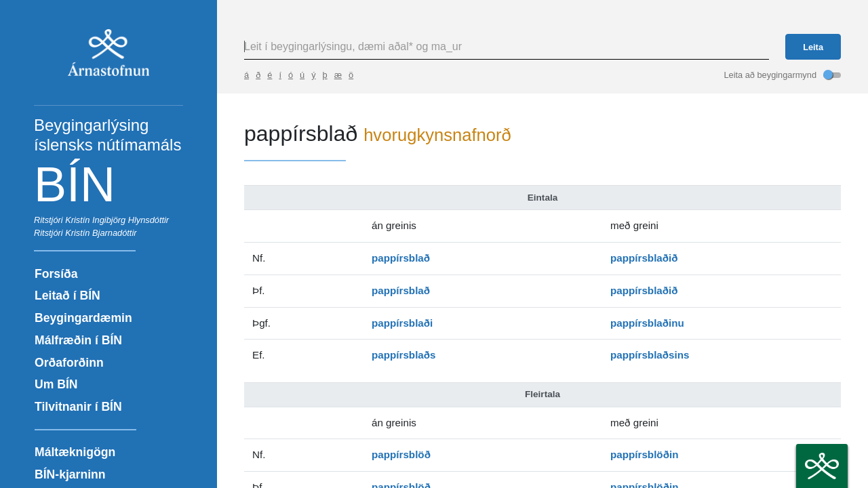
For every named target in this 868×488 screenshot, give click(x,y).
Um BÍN (56, 384)
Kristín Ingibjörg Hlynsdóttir (117, 220)
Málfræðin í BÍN (78, 340)
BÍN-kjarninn (70, 474)
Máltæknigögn (75, 452)
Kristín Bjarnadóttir (101, 233)
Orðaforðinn (69, 363)
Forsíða (56, 274)
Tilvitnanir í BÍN (78, 407)
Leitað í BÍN (67, 296)
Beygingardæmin (83, 318)
